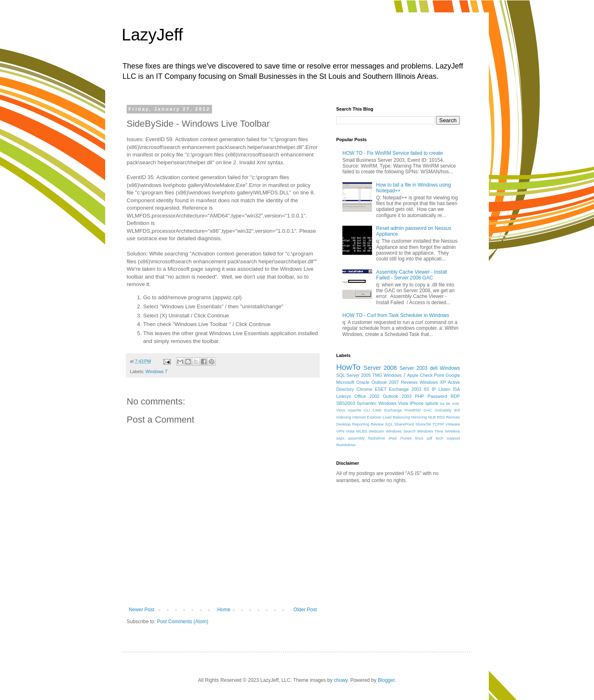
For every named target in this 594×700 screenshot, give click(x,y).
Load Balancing (396, 417)
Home (224, 610)
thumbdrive (346, 445)
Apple (413, 375)
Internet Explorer (367, 417)
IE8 (457, 410)
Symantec (367, 403)
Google (453, 375)
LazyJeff (152, 35)
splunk (432, 403)
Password (437, 396)
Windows (450, 368)
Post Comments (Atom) (183, 622)
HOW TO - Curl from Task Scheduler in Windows (396, 315)
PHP (420, 396)
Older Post (305, 610)
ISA (456, 389)
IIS (426, 389)
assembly (357, 438)
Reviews (409, 382)
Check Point (432, 375)
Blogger (386, 680)
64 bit (445, 403)
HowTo (348, 367)
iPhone (417, 403)
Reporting (361, 424)
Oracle (363, 382)
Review (377, 424)
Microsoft (345, 382)
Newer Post (141, 610)
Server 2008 (380, 368)
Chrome (364, 389)
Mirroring (419, 417)
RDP (455, 396)
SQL (389, 424)
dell (434, 368)
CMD (377, 410)
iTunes (406, 438)
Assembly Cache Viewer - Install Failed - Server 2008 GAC (412, 275)
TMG (377, 375)
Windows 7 (157, 371)
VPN (340, 431)
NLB (432, 417)
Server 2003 (413, 368)
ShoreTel (423, 424)
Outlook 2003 (397, 396)
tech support (448, 438)
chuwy (341, 680)
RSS (441, 417)
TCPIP (438, 424)
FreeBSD (413, 410)
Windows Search (401, 431)
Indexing (344, 417)
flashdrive (377, 438)
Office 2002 (367, 396)
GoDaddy (443, 410)
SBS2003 (346, 403)
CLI (367, 410)
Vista (350, 431)
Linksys (344, 396)
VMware (453, 424)
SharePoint (404, 424)
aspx (340, 438)
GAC (428, 410)
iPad (392, 438)
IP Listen (441, 389)
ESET (381, 389)
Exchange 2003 (405, 389)
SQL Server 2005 (354, 375)
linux (420, 438)
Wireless (452, 431)
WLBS (362, 431)
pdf (430, 438)
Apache (355, 410)
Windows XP (433, 382)
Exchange (393, 410)
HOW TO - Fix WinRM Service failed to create (393, 153)
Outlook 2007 (385, 382)
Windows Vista (393, 403)
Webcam (377, 431)
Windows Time (430, 431)
